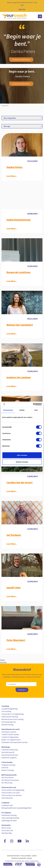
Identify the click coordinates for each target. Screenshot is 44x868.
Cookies (34, 855)
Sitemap (29, 858)
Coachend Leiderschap (10, 750)
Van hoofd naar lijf (8, 752)
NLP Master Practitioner (10, 780)
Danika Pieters (15, 167)
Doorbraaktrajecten (9, 722)
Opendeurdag (7, 833)
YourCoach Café (7, 830)
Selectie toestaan (22, 462)
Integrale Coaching (8, 765)
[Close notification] (41, 6)
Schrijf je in (22, 690)
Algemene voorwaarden (19, 858)
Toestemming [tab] (8, 410)
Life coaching (6, 711)
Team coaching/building (10, 818)
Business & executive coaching (12, 719)
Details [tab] (22, 410)
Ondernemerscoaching (10, 717)
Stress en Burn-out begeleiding (13, 790)
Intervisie (5, 768)
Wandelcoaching (7, 725)
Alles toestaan (22, 455)
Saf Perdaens (14, 535)
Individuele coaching (9, 815)
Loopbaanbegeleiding (9, 709)
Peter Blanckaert (16, 640)
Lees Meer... (12, 176)
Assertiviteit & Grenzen (10, 755)
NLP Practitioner (8, 778)
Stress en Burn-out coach (11, 793)
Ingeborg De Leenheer (19, 377)
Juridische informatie (13, 855)
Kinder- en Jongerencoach (11, 740)
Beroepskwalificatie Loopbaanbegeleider (16, 808)
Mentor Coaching (8, 770)
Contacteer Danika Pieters (21, 60)
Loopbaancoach (7, 805)
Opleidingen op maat (9, 821)
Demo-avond (6, 828)
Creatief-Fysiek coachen (10, 734)
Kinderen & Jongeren (9, 758)
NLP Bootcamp (7, 783)
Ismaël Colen (14, 588)
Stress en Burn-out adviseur (12, 795)
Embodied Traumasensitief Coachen (15, 742)
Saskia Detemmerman (19, 220)
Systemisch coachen (9, 732)
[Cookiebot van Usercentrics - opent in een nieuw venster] (33, 404)
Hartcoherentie (7, 798)
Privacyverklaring (26, 855)
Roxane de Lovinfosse (18, 272)
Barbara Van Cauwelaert (20, 325)
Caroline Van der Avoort (19, 482)
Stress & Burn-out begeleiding (13, 714)
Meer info (22, 9)
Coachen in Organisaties (10, 737)
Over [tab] (36, 410)
